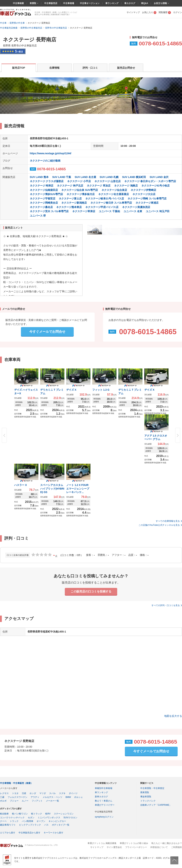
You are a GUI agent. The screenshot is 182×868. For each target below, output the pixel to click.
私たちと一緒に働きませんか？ (167, 843)
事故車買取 (146, 797)
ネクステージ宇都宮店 (43, 199)
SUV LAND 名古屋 (85, 177)
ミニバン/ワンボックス (49, 818)
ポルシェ (78, 797)
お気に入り (149, 12)
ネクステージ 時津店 (42, 186)
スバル (52, 793)
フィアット (37, 801)
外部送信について (159, 847)
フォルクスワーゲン (17, 797)
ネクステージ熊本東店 (69, 207)
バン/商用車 (28, 821)
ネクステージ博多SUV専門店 (47, 194)
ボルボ (3, 801)
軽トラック (37, 814)
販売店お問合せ (126, 68)
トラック (14, 821)
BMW (68, 797)
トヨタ (15, 793)
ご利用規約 (177, 847)
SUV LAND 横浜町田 (134, 177)
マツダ (43, 793)
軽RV (48, 814)
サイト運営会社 (114, 847)
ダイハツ (73, 793)
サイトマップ (133, 12)
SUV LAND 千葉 (62, 177)
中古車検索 (18, 3)
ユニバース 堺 (38, 216)
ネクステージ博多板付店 (81, 194)
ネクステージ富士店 (70, 199)
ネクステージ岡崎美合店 (44, 203)
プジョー (14, 801)
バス (46, 825)
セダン (31, 818)
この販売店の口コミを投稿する (91, 591)
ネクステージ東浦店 (147, 203)
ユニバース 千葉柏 (109, 211)
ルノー (25, 801)
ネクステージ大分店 (144, 194)
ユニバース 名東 (133, 211)
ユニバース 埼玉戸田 (158, 211)
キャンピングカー (57, 821)
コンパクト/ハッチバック (12, 818)
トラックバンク (148, 801)
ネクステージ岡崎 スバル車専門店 (147, 199)
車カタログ (130, 3)
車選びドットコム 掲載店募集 (102, 843)
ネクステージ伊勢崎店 (143, 190)
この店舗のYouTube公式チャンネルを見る (159, 525)
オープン (41, 821)
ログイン (178, 12)
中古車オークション (90, 3)
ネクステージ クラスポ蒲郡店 (47, 181)
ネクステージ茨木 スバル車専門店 (49, 211)
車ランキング (112, 3)
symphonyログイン (104, 817)
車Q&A (145, 3)
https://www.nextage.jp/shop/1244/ (51, 153)
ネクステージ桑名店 (41, 207)
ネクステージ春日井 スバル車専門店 (111, 203)
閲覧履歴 (165, 12)
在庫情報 (54, 68)
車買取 (33, 3)
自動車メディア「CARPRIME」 (156, 805)
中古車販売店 (51, 3)
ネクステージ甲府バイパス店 (102, 207)
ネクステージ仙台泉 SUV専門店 (80, 190)
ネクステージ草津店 (84, 211)
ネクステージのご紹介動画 (45, 161)
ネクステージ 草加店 (99, 186)
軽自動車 (4, 814)
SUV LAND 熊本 (39, 177)
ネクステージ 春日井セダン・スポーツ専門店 (150, 181)
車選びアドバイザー (105, 805)
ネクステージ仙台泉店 (114, 190)
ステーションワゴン (64, 814)
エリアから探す (8, 833)
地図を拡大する (173, 716)
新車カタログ (101, 797)
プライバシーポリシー (136, 847)
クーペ (3, 821)
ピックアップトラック (30, 825)
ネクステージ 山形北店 (108, 181)
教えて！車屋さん (104, 801)
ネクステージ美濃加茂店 (136, 207)
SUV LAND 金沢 (159, 177)
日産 (24, 793)
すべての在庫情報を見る (168, 521)
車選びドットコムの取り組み (134, 843)
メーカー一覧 (52, 801)
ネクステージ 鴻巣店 (126, 186)
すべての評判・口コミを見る (166, 605)
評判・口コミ (90, 68)
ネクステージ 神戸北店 (70, 186)
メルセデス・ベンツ (52, 797)
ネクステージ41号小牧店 (156, 186)
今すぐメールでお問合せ (47, 332)
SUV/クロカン (70, 818)
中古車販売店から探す (29, 833)
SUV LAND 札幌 (109, 177)
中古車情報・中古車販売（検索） (16, 783)
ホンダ (33, 793)
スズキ (62, 793)
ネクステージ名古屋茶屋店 (114, 194)
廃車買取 (145, 792)
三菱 (2, 797)
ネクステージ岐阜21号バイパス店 (105, 199)
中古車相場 (69, 3)
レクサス (4, 793)
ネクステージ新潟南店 (74, 203)
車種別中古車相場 (104, 788)
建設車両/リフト (8, 825)
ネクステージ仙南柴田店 (44, 190)
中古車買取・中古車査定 (152, 788)
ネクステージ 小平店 (79, 181)
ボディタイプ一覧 (61, 825)
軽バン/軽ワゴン (20, 814)
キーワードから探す (54, 833)
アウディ (35, 797)
